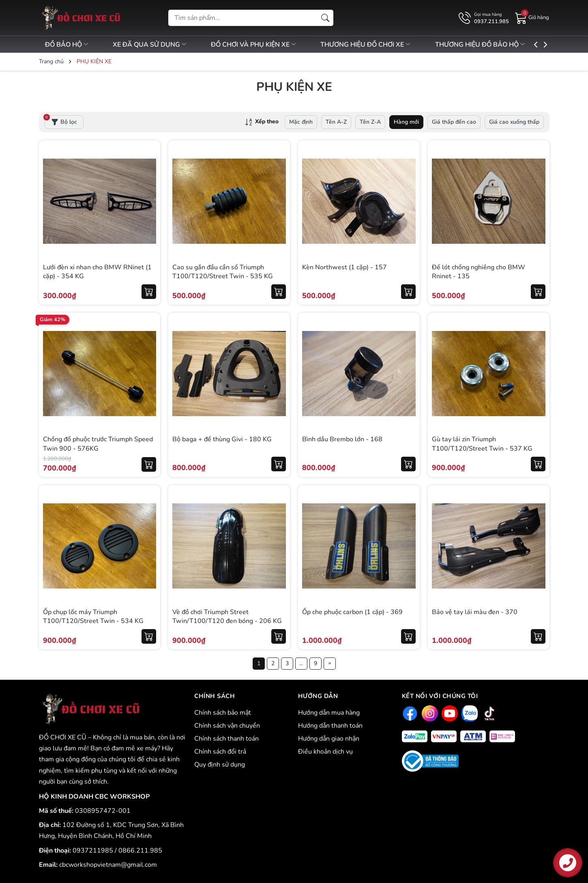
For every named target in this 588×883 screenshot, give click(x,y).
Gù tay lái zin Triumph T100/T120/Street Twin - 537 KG (482, 444)
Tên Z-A (370, 122)
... (301, 663)
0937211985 (94, 851)
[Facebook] (409, 713)
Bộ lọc (61, 120)
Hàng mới (406, 122)
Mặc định (301, 122)
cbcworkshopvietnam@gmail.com (108, 865)
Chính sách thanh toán (226, 739)
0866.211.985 (140, 851)
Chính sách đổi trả (220, 752)
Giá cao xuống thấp (514, 122)
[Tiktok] (488, 713)
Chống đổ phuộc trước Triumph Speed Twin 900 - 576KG (98, 444)
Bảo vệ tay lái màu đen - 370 (475, 612)
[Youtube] (449, 713)
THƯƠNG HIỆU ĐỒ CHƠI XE (381, 45)
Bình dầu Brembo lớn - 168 (342, 439)
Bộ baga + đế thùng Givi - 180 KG (222, 439)
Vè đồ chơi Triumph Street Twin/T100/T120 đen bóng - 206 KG (227, 617)
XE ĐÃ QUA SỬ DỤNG (155, 45)
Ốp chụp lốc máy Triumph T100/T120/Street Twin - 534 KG (93, 617)
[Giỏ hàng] (532, 17)
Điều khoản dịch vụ (325, 752)
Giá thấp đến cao (454, 122)
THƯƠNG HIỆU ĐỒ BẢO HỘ (500, 45)
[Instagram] (429, 713)
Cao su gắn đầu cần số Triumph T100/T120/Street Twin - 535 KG (223, 272)
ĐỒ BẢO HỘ (67, 45)
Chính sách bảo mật (223, 713)
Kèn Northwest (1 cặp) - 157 (344, 267)
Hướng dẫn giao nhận (329, 739)
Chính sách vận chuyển (227, 726)
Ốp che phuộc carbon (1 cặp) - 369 (352, 612)
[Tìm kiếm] (325, 18)
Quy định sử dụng (220, 765)
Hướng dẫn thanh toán (330, 726)
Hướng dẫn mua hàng (329, 713)
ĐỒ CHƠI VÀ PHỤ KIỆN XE (264, 45)
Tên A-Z (336, 122)
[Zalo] (469, 713)
